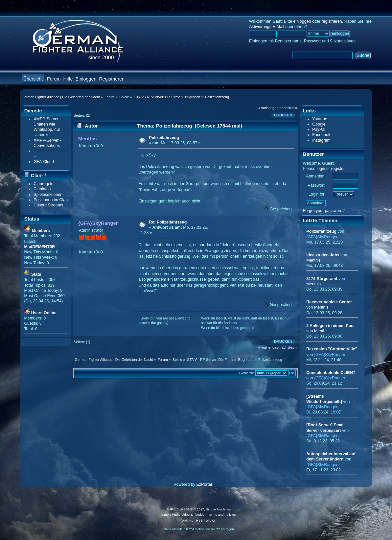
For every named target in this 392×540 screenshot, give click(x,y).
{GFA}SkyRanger (98, 223)
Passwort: (317, 185)
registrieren (332, 21)
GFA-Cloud (44, 162)
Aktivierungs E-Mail (267, 27)
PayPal (319, 129)
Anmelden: (316, 176)
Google (319, 124)
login (321, 169)
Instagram (321, 140)
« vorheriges (268, 108)
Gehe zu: (247, 373)
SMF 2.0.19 (174, 509)
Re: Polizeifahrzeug (168, 222)
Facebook (321, 135)
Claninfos (42, 189)
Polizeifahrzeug (164, 138)
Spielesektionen (48, 195)
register (338, 169)
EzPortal (204, 484)
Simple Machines (219, 509)
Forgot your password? (324, 211)
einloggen (302, 21)
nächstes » (288, 108)
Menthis (88, 139)
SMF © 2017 (195, 509)
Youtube (320, 119)
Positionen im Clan (51, 200)
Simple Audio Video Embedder (184, 515)
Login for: (317, 194)
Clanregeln (43, 184)
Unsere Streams (48, 205)
